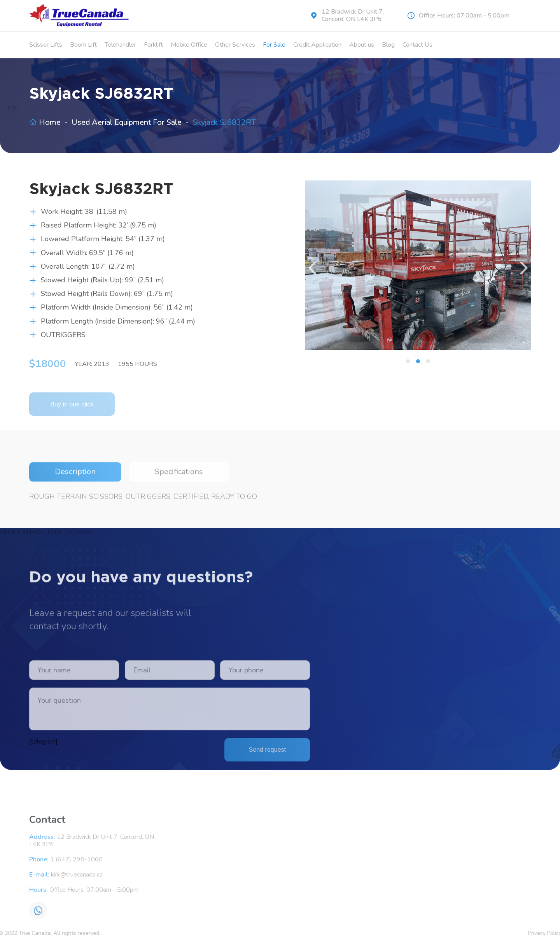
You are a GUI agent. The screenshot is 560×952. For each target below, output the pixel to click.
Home (50, 122)
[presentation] (313, 268)
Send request (267, 820)
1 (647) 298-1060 (76, 941)
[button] (408, 361)
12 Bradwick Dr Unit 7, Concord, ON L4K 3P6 (353, 16)
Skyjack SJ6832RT (224, 122)
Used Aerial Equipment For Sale (127, 122)
